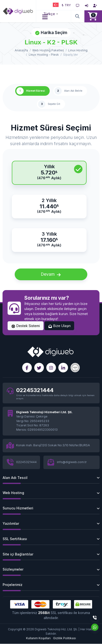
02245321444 (35, 390)
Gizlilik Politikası (65, 638)
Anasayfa (21, 50)
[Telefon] (95, 618)
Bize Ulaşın (59, 326)
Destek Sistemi (26, 326)
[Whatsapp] (95, 627)
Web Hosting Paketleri (48, 50)
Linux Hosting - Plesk (44, 55)
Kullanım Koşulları (38, 638)
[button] (45, 16)
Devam (51, 274)
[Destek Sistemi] (78, 5)
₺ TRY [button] (66, 5)
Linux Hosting (78, 50)
